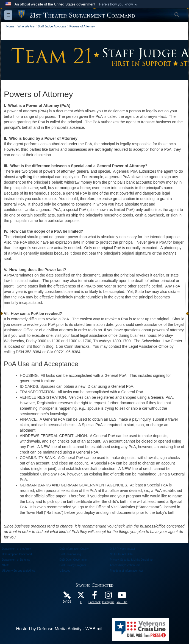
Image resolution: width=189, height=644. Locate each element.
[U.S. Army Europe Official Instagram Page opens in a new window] (108, 596)
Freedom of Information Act (127, 571)
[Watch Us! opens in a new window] (122, 596)
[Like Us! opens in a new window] (94, 596)
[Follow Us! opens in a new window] (81, 596)
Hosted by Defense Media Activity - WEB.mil (59, 629)
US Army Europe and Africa (19, 571)
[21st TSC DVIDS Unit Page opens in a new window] (67, 595)
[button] (119, 4)
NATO (6, 565)
